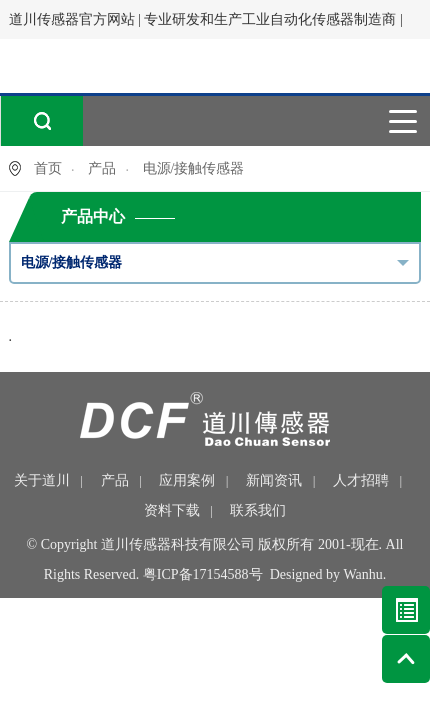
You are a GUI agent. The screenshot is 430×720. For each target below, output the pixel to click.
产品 (102, 168)
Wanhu (363, 574)
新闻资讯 (274, 480)
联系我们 (258, 510)
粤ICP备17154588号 (203, 574)
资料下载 (172, 510)
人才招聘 (361, 480)
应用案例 (187, 480)
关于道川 (42, 480)
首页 (48, 168)
